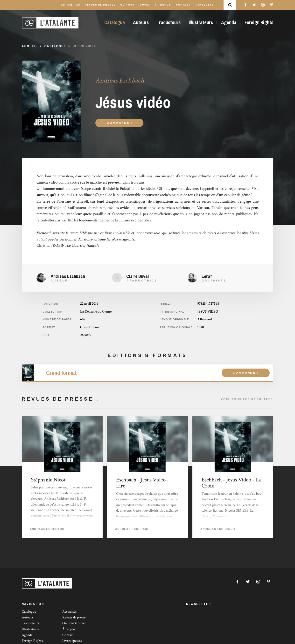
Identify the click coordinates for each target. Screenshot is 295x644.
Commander (119, 123)
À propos (163, 5)
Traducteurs (169, 22)
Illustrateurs (201, 22)
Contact (183, 5)
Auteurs (141, 22)
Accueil (30, 46)
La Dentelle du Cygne (96, 312)
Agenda (229, 22)
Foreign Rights (259, 22)
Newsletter (206, 5)
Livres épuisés (72, 641)
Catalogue (115, 22)
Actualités (71, 5)
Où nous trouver (135, 5)
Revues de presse (100, 5)
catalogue (55, 46)
